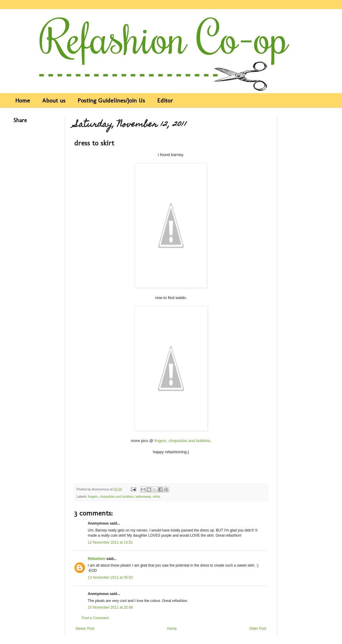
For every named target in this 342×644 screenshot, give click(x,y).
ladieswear (143, 496)
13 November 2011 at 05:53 (110, 577)
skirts (157, 496)
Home (23, 100)
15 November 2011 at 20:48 (110, 607)
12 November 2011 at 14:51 (110, 542)
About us (54, 100)
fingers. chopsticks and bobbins (182, 441)
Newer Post (85, 629)
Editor (165, 100)
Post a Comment (95, 618)
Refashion (97, 559)
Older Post (258, 629)
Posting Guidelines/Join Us (111, 100)
